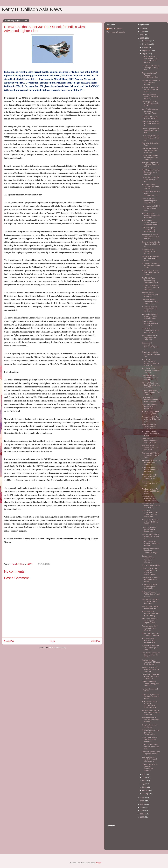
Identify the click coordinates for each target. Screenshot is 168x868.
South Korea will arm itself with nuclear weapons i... (149, 739)
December (146, 41)
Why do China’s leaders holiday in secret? (150, 607)
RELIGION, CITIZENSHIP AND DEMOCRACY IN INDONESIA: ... (150, 514)
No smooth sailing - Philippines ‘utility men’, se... (149, 251)
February (146, 790)
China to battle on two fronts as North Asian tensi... (150, 746)
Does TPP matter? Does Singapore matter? (151, 753)
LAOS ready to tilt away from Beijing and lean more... (150, 138)
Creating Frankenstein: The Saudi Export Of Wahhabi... (150, 287)
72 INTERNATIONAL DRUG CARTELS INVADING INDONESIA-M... (149, 571)
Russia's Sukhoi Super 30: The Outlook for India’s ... (150, 89)
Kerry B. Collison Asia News (32, 9)
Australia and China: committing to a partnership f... (149, 587)
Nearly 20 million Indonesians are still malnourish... (150, 294)
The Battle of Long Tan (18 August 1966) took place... (151, 491)
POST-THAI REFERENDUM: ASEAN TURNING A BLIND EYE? (150, 362)
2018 (142, 32)
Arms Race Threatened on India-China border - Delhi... (151, 266)
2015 (142, 798)
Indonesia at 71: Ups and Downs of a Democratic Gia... (149, 477)
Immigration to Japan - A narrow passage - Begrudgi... (151, 462)
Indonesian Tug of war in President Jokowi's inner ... (151, 484)
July (144, 774)
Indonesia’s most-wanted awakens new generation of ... (151, 215)
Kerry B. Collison (116, 28)
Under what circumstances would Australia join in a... (150, 330)
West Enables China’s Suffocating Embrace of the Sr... (150, 273)
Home (53, 641)
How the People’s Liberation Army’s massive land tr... (149, 230)
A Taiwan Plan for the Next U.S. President (150, 117)
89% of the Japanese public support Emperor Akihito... (150, 621)
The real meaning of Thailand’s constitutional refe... (150, 75)
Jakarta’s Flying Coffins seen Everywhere (150, 413)
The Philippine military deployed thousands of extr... (150, 104)
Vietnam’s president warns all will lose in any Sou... (150, 97)
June (144, 777)
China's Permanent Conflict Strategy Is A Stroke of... (150, 684)
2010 (142, 814)
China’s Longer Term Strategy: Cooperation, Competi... (149, 767)
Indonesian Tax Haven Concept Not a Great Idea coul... (150, 237)
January (145, 794)
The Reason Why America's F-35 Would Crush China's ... (151, 662)
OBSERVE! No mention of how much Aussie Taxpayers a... (150, 676)
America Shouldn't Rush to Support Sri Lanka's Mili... (151, 419)
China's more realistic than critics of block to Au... (151, 354)
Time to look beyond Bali (151, 565)
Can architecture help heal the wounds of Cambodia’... (150, 157)
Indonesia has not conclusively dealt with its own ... (149, 759)
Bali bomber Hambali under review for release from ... (149, 407)
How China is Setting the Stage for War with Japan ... (151, 655)
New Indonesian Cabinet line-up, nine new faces (151, 208)
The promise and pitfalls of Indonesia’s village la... (151, 123)
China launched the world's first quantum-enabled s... (151, 544)
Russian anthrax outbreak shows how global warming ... (150, 614)
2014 (142, 801)
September (147, 51)
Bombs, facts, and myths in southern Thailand (151, 634)
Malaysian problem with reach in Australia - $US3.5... (150, 258)
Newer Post (9, 641)
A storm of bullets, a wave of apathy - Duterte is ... (149, 529)
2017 (142, 35)
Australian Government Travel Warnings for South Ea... (150, 648)
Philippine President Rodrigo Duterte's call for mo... (151, 594)
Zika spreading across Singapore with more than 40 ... (150, 165)
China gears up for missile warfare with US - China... (150, 323)
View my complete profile (116, 32)
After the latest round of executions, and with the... (150, 536)
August (145, 54)
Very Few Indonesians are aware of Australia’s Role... (150, 111)
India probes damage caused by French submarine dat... (150, 316)
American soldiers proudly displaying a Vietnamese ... (150, 469)
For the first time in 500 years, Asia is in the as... (150, 179)
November (146, 44)
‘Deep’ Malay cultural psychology (149, 726)
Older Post (96, 641)
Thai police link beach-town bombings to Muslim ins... (150, 150)
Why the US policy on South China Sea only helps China (151, 385)
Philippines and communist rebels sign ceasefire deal (150, 222)
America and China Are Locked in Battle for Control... (150, 522)
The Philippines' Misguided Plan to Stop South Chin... (149, 498)
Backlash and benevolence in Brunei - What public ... (150, 346)
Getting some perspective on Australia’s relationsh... (148, 559)
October (145, 47)
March (145, 787)
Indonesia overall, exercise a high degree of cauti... (149, 640)
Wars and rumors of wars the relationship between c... (150, 720)
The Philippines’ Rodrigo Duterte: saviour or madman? (151, 172)
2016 (142, 38)
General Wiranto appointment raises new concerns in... (150, 399)
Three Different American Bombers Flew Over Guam (150, 441)
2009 (142, 817)
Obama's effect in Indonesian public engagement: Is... (149, 201)
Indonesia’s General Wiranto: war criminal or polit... (150, 433)
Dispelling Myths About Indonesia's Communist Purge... (150, 551)
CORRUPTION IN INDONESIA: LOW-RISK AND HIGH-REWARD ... (150, 60)
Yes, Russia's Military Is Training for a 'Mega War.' (150, 68)
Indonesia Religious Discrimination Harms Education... (151, 186)
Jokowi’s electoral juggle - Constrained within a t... (151, 244)
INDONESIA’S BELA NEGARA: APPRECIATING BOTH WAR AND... (150, 704)
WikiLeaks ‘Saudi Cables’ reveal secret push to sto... (150, 448)
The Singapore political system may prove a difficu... (150, 131)
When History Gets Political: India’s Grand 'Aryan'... (149, 426)
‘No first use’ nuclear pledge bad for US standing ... (149, 309)
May (144, 781)
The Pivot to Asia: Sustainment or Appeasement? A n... (150, 280)
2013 (142, 804)
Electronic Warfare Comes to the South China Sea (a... (150, 302)
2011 (142, 811)
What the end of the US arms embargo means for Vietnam (151, 712)
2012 (142, 807)
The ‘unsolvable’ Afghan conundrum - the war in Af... (151, 455)
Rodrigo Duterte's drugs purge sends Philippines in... (150, 732)
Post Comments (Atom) (57, 647)
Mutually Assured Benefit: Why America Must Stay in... (151, 505)
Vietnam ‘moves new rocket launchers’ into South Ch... (150, 669)
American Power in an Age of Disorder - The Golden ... (151, 392)
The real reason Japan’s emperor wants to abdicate (151, 579)
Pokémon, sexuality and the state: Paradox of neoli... (151, 696)
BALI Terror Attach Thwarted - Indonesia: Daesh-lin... (151, 371)
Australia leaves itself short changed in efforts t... (150, 628)
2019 (142, 28)
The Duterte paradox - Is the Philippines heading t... (151, 82)
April (144, 784)
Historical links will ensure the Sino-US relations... (150, 378)
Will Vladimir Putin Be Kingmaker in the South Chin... (150, 338)
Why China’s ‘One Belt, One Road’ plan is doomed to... (150, 601)
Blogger (98, 863)
